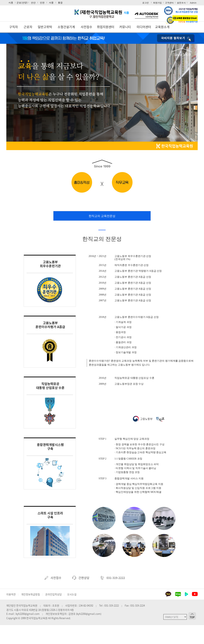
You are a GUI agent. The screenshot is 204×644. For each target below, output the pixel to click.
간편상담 (81, 578)
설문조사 (181, 3)
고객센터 (169, 3)
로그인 (146, 3)
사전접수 (86, 27)
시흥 (11, 3)
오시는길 (72, 594)
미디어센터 (144, 27)
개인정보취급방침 (31, 594)
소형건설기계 (66, 27)
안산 (33, 3)
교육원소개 (162, 27)
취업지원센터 (106, 27)
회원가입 (157, 3)
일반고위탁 (45, 27)
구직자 (14, 27)
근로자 (28, 27)
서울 (51, 3)
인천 (42, 3)
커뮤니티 (125, 27)
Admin (193, 3)
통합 (60, 3)
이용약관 (11, 594)
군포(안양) (22, 3)
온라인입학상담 (54, 594)
